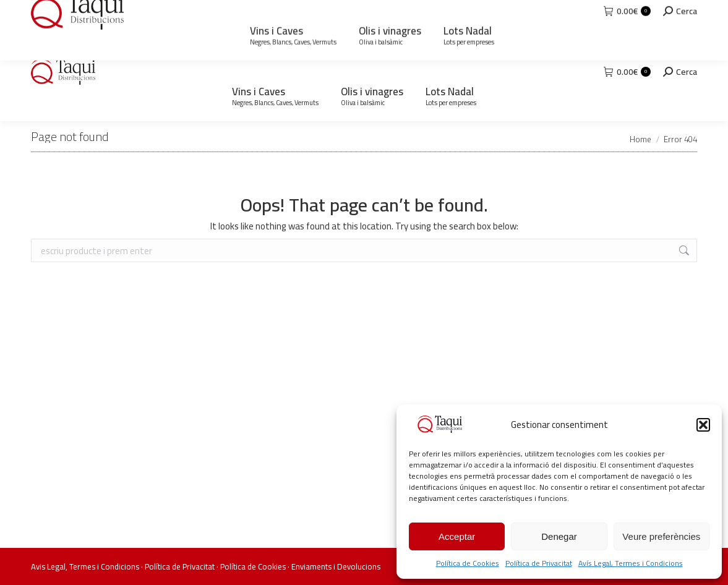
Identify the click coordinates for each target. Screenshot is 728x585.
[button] (703, 425)
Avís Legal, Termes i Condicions (631, 563)
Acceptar (457, 536)
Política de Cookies (468, 563)
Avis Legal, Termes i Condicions (85, 566)
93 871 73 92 (71, 11)
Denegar (559, 536)
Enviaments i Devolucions (336, 566)
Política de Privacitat (539, 563)
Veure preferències (661, 536)
